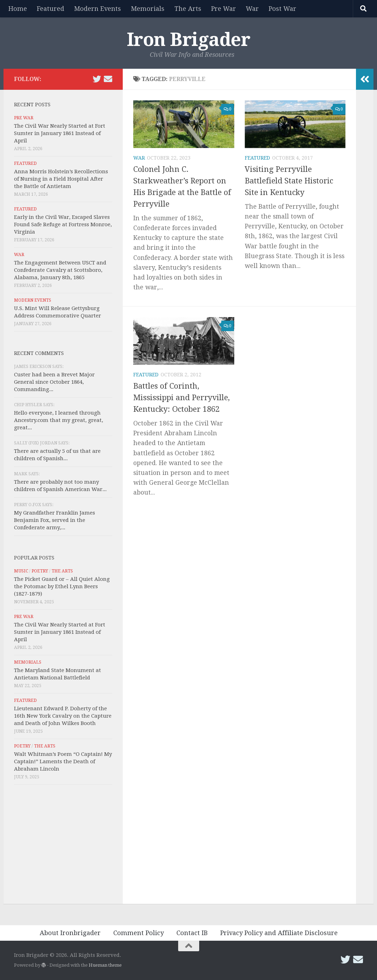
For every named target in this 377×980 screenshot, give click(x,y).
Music (21, 571)
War (252, 9)
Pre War (224, 9)
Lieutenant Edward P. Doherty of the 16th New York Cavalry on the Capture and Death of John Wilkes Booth (63, 716)
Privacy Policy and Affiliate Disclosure (279, 933)
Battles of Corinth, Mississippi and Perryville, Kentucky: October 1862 (181, 398)
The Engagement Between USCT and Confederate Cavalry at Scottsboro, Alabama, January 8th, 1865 (60, 270)
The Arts (188, 9)
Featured (51, 9)
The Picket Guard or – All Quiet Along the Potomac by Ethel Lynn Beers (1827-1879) (62, 586)
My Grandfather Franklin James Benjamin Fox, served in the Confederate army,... (55, 520)
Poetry (40, 571)
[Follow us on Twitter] (97, 79)
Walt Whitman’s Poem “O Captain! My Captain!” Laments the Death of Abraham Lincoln (63, 761)
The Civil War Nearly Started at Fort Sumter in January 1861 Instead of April (60, 133)
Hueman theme (105, 965)
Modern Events (97, 9)
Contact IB (192, 933)
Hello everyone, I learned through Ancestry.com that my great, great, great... (59, 420)
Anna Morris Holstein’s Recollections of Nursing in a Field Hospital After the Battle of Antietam (61, 179)
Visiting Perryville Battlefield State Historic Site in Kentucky (289, 181)
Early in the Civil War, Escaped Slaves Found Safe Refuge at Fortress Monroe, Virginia (63, 224)
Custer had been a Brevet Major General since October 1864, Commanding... (54, 382)
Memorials (148, 9)
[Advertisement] (63, 846)
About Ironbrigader (70, 933)
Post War (282, 9)
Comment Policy (139, 933)
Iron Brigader (189, 40)
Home (18, 9)
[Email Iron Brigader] (108, 79)
